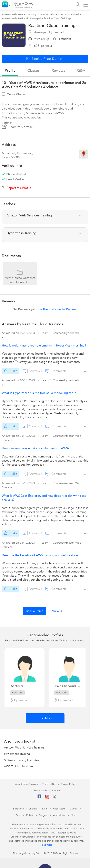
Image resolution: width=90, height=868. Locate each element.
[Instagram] (47, 798)
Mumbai (74, 809)
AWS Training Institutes (19, 766)
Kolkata (30, 815)
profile (10, 71)
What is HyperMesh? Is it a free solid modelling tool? (39, 393)
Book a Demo (35, 611)
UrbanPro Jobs (40, 791)
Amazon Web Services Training (24, 748)
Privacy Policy (68, 784)
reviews (58, 71)
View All (58, 611)
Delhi (45, 809)
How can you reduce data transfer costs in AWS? (36, 448)
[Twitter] (54, 798)
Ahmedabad (60, 815)
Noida (74, 815)
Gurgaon (43, 815)
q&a (81, 71)
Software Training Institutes (22, 760)
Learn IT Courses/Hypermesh (60, 333)
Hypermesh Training (17, 754)
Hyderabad (59, 809)
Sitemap (57, 791)
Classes (33, 71)
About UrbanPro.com (27, 784)
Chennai (33, 809)
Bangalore (18, 809)
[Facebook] (39, 798)
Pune (19, 815)
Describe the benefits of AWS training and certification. (40, 555)
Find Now (45, 718)
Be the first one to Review (57, 309)
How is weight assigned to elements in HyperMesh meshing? (44, 345)
